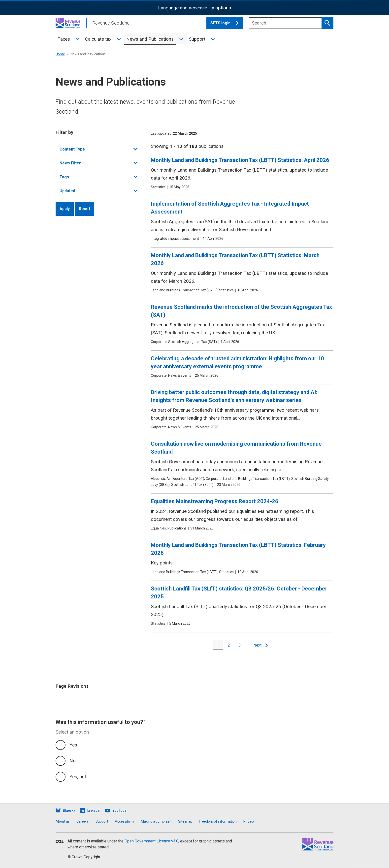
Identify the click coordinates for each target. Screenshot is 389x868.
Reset (84, 209)
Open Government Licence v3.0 (151, 841)
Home (60, 54)
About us (63, 821)
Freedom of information (218, 821)
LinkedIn (94, 810)
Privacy (249, 821)
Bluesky (69, 810)
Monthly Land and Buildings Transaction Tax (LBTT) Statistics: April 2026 (240, 160)
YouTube (119, 810)
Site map (185, 821)
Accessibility (125, 821)
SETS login (227, 23)
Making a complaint (156, 821)
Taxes (64, 39)
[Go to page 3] (240, 645)
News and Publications (150, 39)
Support (197, 39)
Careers (83, 821)
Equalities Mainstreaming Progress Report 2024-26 (215, 501)
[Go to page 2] (229, 645)
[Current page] (218, 645)
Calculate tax (98, 39)
